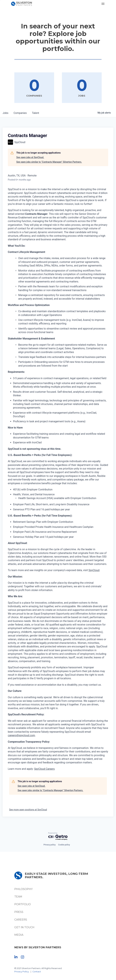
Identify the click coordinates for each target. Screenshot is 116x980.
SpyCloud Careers (44, 769)
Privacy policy (50, 845)
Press (19, 912)
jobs (5, 113)
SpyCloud (94, 570)
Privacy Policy (22, 972)
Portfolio (23, 904)
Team (18, 897)
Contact (37, 972)
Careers (21, 920)
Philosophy (23, 889)
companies (20, 113)
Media (19, 935)
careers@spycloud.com (21, 735)
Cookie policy (64, 845)
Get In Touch (24, 927)
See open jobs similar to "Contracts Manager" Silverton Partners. (49, 162)
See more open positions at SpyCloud (28, 810)
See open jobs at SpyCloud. (30, 157)
